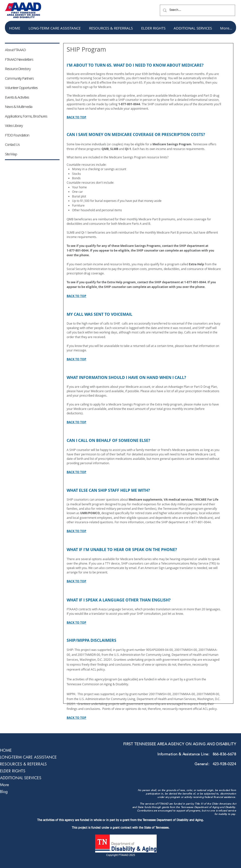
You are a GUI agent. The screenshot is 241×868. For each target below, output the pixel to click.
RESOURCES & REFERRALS (23, 764)
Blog (4, 792)
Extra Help (196, 264)
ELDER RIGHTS (13, 771)
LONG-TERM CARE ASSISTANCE (28, 757)
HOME (6, 750)
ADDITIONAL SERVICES (21, 778)
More (4, 785)
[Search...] (197, 10)
